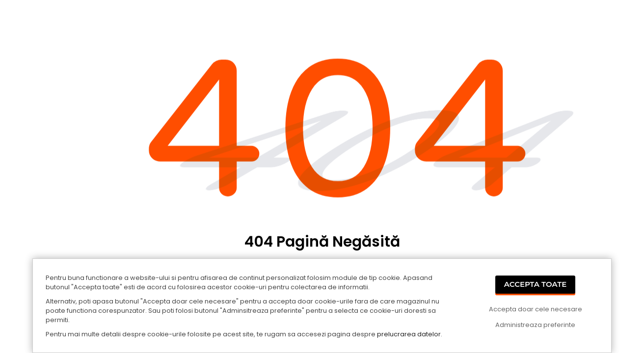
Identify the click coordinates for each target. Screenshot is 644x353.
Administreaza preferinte (535, 325)
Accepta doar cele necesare (536, 309)
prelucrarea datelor (409, 334)
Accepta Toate (536, 284)
